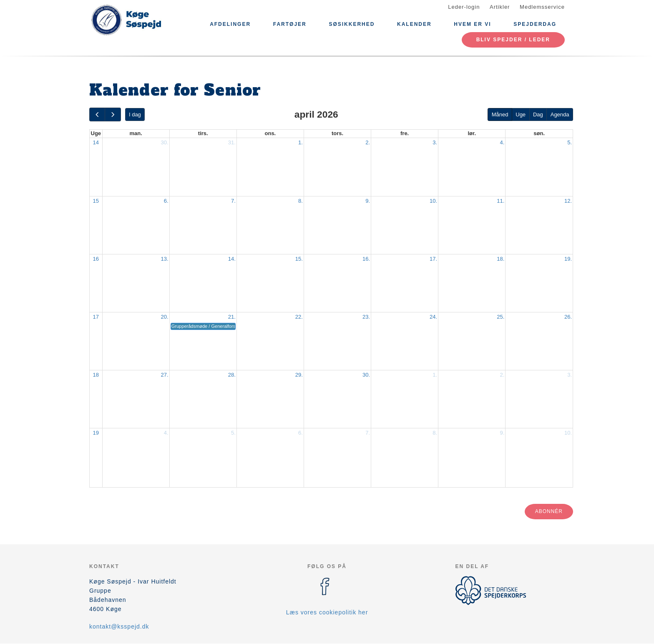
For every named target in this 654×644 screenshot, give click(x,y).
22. (299, 317)
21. (232, 317)
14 (96, 142)
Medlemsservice (542, 7)
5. (570, 142)
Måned (500, 114)
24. (433, 317)
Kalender (414, 24)
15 (96, 201)
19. (568, 259)
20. (165, 317)
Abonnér (549, 511)
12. (568, 201)
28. (232, 375)
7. (233, 201)
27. (165, 375)
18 (96, 375)
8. (301, 201)
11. (501, 201)
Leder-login (464, 7)
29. (299, 375)
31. (232, 142)
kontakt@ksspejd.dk (119, 626)
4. (502, 142)
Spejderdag (535, 24)
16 (96, 259)
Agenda (560, 114)
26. (568, 317)
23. (366, 317)
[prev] (97, 114)
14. (232, 259)
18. (501, 259)
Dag (538, 114)
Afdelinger (230, 24)
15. (299, 259)
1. (301, 142)
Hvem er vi (472, 24)
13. (165, 259)
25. (501, 317)
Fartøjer (290, 24)
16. (366, 259)
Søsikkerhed (352, 24)
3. (435, 142)
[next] (113, 114)
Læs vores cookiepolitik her (327, 612)
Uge (521, 114)
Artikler (500, 7)
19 (96, 433)
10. (433, 201)
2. (368, 142)
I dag (135, 114)
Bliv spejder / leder (513, 40)
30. (165, 142)
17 (96, 317)
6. (166, 201)
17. (433, 259)
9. (368, 201)
